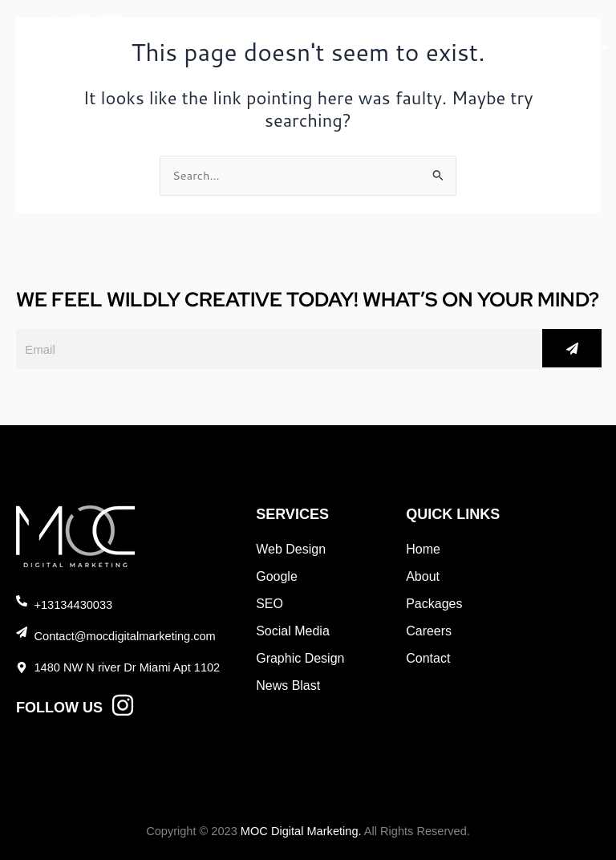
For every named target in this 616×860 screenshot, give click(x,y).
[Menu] (580, 39)
